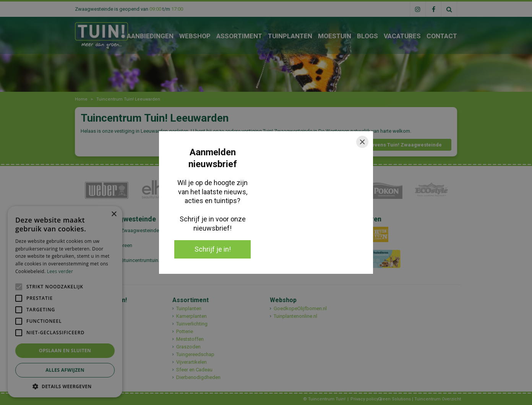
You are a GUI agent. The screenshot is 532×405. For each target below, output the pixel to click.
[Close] (362, 142)
